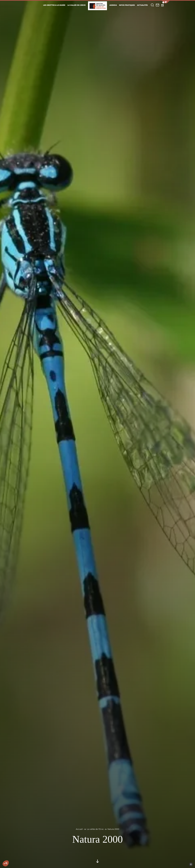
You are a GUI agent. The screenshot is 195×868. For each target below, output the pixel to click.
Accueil (79, 829)
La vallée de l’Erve (95, 829)
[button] (166, 2)
